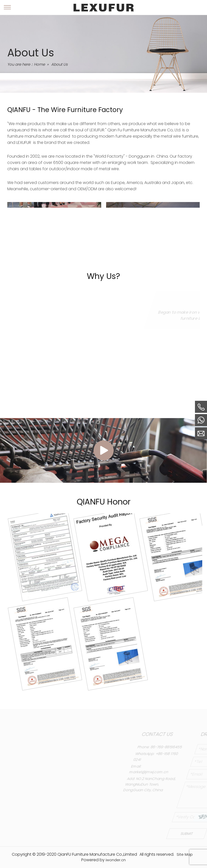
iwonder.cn (116, 860)
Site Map (185, 854)
